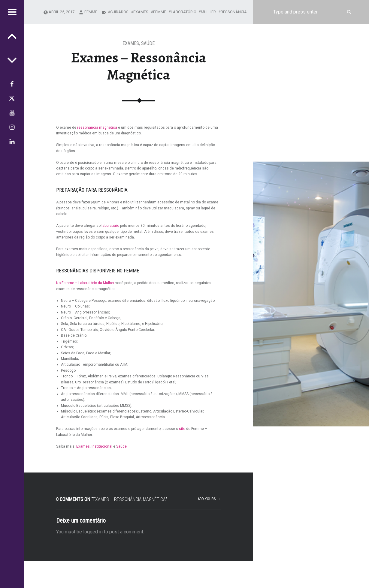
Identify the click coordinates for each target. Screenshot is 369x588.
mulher (208, 12)
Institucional (102, 446)
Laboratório (184, 12)
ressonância (234, 12)
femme (91, 12)
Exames (131, 43)
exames (141, 12)
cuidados (119, 12)
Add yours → (209, 499)
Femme (160, 12)
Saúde (148, 43)
